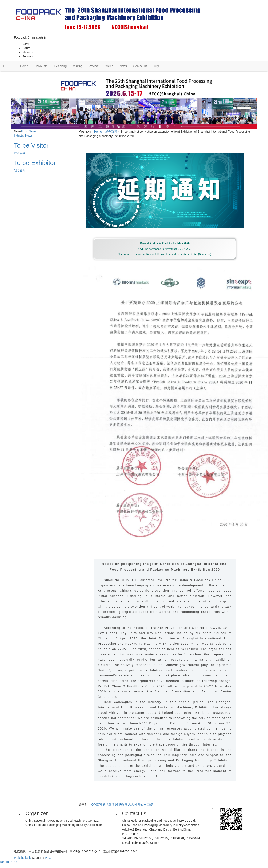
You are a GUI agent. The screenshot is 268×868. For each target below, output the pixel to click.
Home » (100, 132)
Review (94, 66)
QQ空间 (96, 804)
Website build (23, 858)
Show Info (41, 66)
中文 (157, 66)
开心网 (142, 804)
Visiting (78, 66)
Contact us (140, 66)
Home (24, 66)
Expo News (29, 131)
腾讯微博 (121, 804)
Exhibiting (60, 66)
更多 (150, 804)
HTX (48, 858)
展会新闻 (111, 132)
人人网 (132, 804)
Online (109, 66)
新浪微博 (109, 804)
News (123, 66)
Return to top (9, 862)
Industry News (23, 136)
